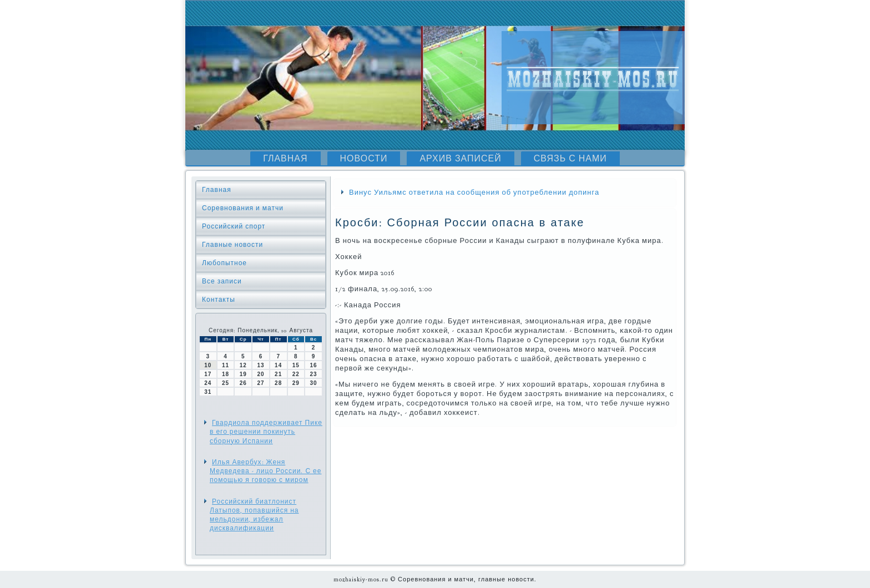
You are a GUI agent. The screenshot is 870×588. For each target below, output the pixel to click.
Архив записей (460, 159)
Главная (285, 159)
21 (278, 374)
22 (296, 374)
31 (208, 392)
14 (278, 365)
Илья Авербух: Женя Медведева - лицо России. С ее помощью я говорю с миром (265, 471)
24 (208, 383)
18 (226, 374)
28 (278, 383)
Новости (364, 159)
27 (261, 383)
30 (314, 383)
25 (226, 383)
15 (296, 365)
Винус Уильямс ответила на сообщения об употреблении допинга (474, 192)
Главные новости (232, 245)
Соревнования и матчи (243, 208)
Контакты (219, 300)
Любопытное (224, 263)
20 (261, 374)
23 (314, 374)
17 (208, 374)
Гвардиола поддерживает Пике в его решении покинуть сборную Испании (266, 432)
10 (208, 365)
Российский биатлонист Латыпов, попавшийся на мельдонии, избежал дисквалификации (254, 515)
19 (243, 374)
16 (314, 365)
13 (261, 365)
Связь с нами (570, 159)
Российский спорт (234, 226)
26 (243, 383)
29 (296, 383)
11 (226, 365)
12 (243, 365)
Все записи (222, 281)
